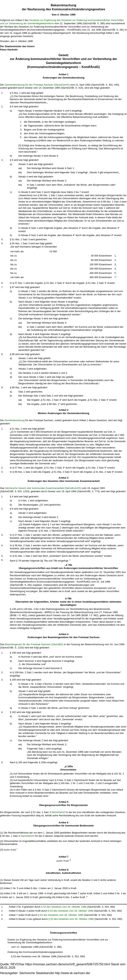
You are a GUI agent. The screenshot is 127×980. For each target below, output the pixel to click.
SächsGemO (58, 812)
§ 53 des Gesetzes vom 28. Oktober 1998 (64, 907)
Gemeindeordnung (14, 420)
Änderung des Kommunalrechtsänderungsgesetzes (35, 952)
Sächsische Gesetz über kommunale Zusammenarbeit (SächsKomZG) (43, 488)
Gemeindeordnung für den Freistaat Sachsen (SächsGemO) (37, 85)
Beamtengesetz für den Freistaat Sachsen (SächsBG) (34, 644)
